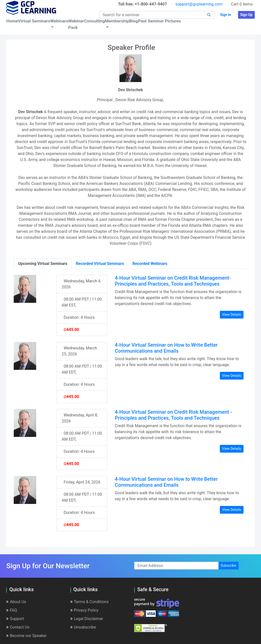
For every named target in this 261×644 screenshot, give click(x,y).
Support (15, 619)
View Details (232, 315)
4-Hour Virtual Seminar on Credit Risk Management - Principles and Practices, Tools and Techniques (173, 415)
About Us (16, 602)
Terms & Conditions (90, 602)
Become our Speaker (26, 636)
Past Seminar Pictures (159, 21)
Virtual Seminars (34, 21)
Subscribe (229, 565)
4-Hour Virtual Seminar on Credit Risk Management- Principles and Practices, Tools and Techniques (173, 281)
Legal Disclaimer (87, 619)
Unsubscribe (83, 627)
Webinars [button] (59, 21)
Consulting (94, 21)
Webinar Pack (76, 24)
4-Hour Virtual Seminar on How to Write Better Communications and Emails (166, 348)
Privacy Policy (84, 610)
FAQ (12, 610)
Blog (134, 21)
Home (12, 21)
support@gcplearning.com (199, 4)
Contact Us (18, 627)
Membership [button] (117, 21)
